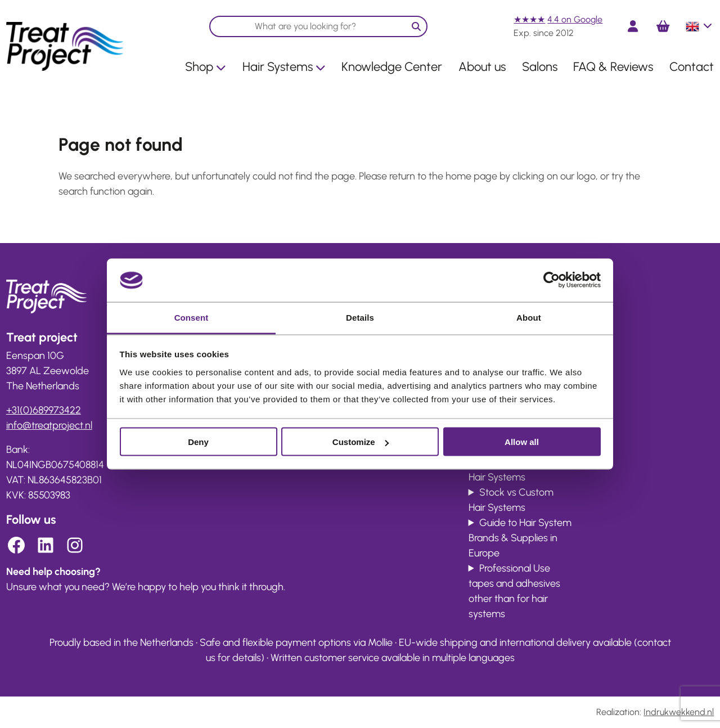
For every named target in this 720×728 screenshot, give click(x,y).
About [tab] (529, 317)
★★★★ (529, 19)
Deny (198, 442)
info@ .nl (49, 426)
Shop (206, 67)
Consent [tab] (192, 317)
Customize (361, 442)
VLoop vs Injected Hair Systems (513, 469)
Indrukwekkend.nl (679, 712)
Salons (540, 67)
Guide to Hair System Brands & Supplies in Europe (520, 538)
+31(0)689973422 (44, 410)
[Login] (633, 26)
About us (482, 67)
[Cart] (663, 26)
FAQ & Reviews (613, 67)
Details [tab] (360, 317)
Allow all (522, 442)
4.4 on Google (575, 19)
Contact (692, 67)
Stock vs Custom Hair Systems (511, 500)
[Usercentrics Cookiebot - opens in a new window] (552, 280)
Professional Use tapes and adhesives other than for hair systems (514, 591)
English (700, 26)
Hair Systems (284, 67)
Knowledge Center (392, 67)
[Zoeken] (416, 26)
